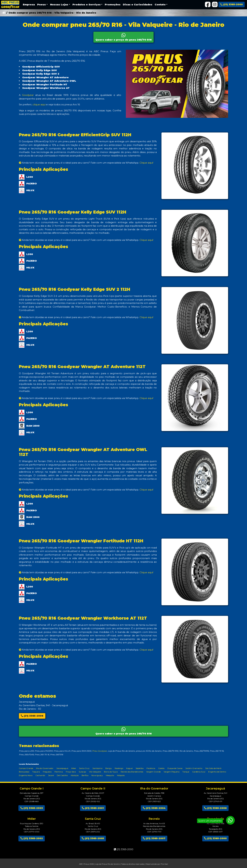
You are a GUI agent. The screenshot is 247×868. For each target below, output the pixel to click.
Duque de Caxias (175, 768)
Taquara (36, 772)
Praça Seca (71, 772)
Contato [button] (160, 4)
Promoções (113, 4)
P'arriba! (164, 864)
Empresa (29, 4)
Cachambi (40, 775)
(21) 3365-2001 (93, 808)
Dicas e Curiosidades (138, 4)
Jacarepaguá (62, 768)
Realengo (119, 768)
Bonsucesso (24, 772)
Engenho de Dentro (217, 772)
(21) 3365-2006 (32, 716)
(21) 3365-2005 (93, 838)
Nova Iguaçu (97, 775)
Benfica (85, 775)
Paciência (151, 768)
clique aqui (39, 104)
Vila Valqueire (95, 772)
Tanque (186, 772)
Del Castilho (62, 775)
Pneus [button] (42, 4)
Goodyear (28, 95)
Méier (74, 768)
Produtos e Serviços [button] (87, 4)
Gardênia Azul (199, 772)
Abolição (75, 775)
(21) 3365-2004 (154, 808)
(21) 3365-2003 (32, 808)
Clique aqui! (146, 163)
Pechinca (59, 772)
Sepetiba (140, 768)
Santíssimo (97, 768)
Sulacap (82, 772)
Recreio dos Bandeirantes (132, 772)
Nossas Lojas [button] (59, 4)
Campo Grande (26, 768)
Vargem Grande (153, 772)
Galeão (161, 768)
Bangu (109, 768)
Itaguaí (129, 768)
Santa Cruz (84, 768)
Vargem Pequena (172, 772)
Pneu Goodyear (100, 751)
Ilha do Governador (45, 768)
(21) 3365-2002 (32, 838)
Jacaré (51, 775)
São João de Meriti (213, 768)
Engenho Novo (26, 775)
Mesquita (110, 775)
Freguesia (47, 772)
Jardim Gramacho (194, 768)
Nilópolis (121, 775)
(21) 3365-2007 (154, 838)
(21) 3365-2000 (232, 4)
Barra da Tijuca (111, 772)
